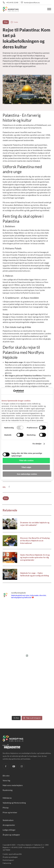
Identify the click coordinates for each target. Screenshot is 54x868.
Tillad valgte (26, 467)
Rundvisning (8, 790)
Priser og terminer (10, 812)
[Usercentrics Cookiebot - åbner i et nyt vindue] (13, 391)
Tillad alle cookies (26, 461)
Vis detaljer (37, 444)
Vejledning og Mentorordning (14, 803)
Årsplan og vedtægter (11, 835)
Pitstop (6, 808)
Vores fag (6, 780)
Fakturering (7, 863)
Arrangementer (9, 825)
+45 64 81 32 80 (12, 2)
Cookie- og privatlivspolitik (12, 854)
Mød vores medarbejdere (13, 785)
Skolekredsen (8, 820)
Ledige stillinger (9, 830)
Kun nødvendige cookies (27, 474)
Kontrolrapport (8, 860)
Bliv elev (6, 776)
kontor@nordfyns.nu (32, 2)
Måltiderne (7, 798)
